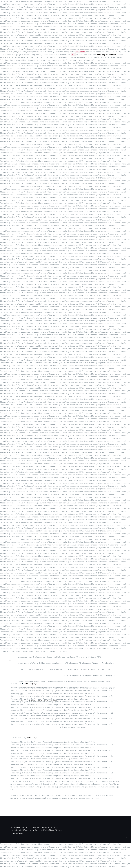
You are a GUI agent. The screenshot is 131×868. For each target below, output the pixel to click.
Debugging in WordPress (106, 55)
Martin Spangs (32, 684)
